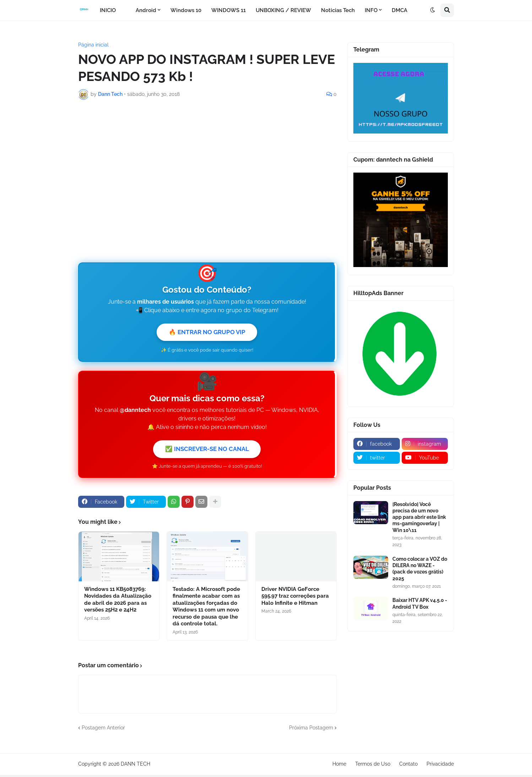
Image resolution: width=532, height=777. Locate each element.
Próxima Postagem (311, 730)
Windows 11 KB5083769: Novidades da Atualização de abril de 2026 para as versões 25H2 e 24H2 (118, 602)
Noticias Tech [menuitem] (338, 10)
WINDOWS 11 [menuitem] (229, 10)
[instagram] (425, 444)
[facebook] (377, 444)
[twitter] (377, 458)
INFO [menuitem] (371, 10)
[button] (433, 10)
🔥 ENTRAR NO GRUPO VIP (207, 333)
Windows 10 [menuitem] (186, 10)
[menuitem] (126, 10)
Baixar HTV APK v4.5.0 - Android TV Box (420, 603)
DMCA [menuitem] (400, 10)
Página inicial (93, 45)
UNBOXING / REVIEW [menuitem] (283, 10)
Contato (408, 766)
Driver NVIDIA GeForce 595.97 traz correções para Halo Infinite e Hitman (295, 598)
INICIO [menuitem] (108, 10)
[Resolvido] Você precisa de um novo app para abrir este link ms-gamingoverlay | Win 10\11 (419, 517)
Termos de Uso (373, 766)
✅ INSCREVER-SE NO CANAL (207, 450)
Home (339, 766)
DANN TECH (135, 766)
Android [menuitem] (146, 10)
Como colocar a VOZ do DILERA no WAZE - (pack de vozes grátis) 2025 (420, 569)
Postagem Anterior (103, 730)
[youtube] (425, 458)
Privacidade (440, 766)
